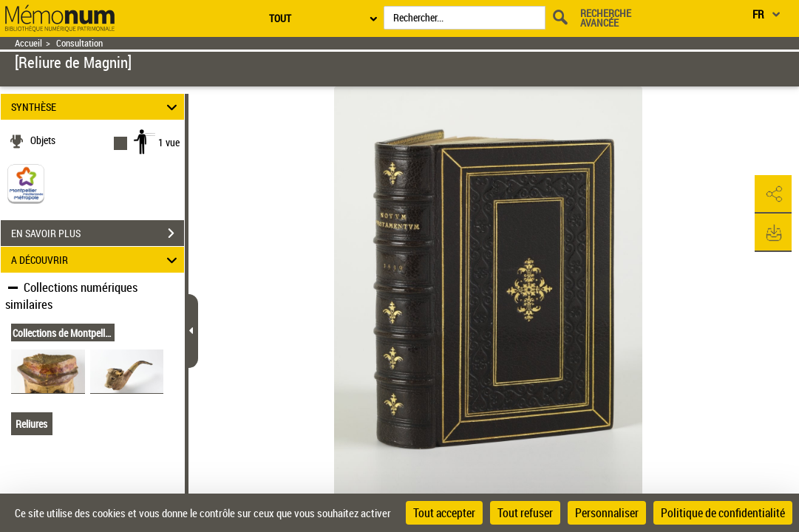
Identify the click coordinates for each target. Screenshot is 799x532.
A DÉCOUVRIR (96, 260)
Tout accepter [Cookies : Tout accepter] (444, 513)
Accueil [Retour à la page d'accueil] (28, 43)
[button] (773, 194)
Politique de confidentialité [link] (723, 513)
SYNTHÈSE (96, 107)
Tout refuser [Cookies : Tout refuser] (525, 513)
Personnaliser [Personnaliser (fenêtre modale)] (607, 513)
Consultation (79, 43)
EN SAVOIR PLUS (98, 233)
